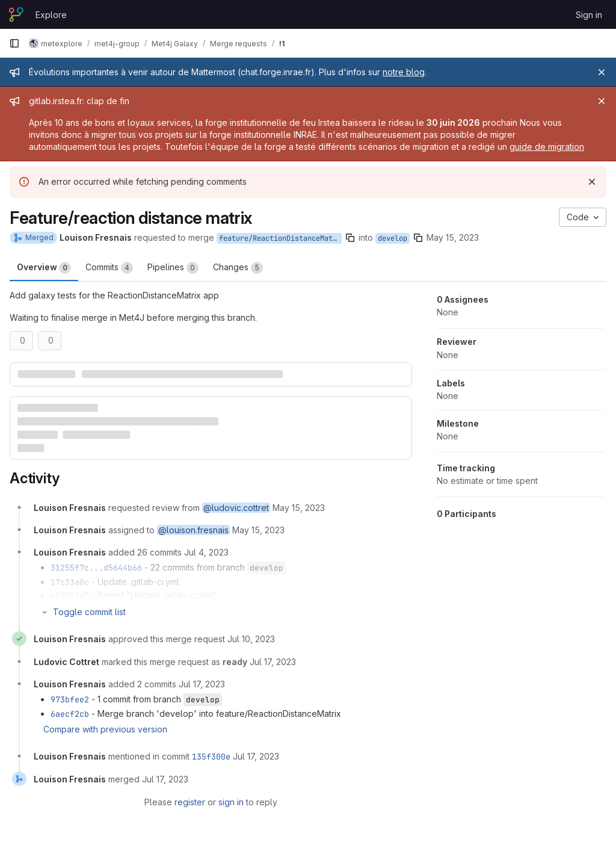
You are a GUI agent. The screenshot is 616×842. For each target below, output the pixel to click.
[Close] (602, 72)
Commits (109, 268)
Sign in (589, 15)
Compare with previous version (105, 729)
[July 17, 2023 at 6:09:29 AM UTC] (273, 662)
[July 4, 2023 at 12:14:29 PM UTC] (206, 552)
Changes (238, 268)
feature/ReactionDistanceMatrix (280, 238)
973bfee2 (70, 699)
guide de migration (547, 147)
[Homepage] (16, 14)
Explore (51, 15)
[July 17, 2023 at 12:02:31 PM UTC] (256, 756)
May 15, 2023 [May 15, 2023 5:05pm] (453, 237)
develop (393, 238)
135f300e (211, 757)
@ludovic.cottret (236, 508)
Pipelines (173, 268)
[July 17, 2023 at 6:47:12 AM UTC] (202, 684)
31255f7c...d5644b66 (96, 568)
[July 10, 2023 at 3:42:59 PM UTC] (251, 639)
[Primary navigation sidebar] (14, 43)
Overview (44, 268)
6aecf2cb (70, 714)
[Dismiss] (592, 182)
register (190, 802)
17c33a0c (70, 582)
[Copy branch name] (350, 238)
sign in (231, 802)
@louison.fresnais (193, 530)
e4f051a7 (70, 595)
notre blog (404, 72)
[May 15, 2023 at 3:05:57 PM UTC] (299, 508)
